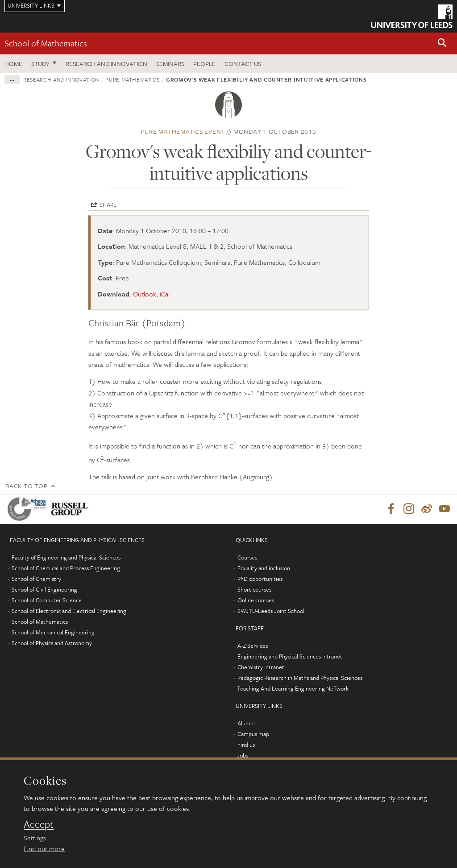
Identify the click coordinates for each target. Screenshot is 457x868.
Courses (247, 557)
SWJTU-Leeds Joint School (271, 611)
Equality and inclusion (264, 568)
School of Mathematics (46, 43)
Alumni (246, 723)
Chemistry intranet (261, 667)
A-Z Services (253, 646)
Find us (246, 745)
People (204, 64)
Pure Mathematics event (183, 131)
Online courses (256, 600)
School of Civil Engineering (44, 589)
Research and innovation (61, 79)
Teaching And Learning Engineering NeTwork (293, 688)
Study (40, 64)
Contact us (243, 64)
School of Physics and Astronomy (52, 643)
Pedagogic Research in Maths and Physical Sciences (300, 678)
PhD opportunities (260, 579)
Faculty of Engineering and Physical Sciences (66, 557)
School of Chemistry (36, 579)
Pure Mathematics (132, 79)
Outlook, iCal (151, 294)
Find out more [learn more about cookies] (44, 848)
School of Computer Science (47, 600)
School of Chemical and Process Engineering (66, 568)
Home (13, 64)
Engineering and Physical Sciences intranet (290, 656)
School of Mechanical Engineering (53, 632)
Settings (35, 838)
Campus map (253, 734)
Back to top (26, 486)
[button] (442, 43)
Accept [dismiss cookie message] (39, 824)
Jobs (243, 755)
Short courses (254, 589)
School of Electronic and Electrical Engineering (69, 611)
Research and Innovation (106, 64)
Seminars (170, 64)
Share (108, 205)
